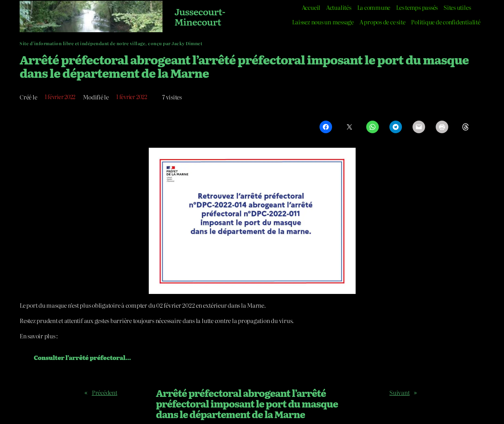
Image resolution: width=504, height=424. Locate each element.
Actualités (339, 7)
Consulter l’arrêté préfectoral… (82, 357)
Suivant (399, 392)
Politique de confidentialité (446, 22)
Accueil (311, 7)
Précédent (105, 392)
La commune (374, 7)
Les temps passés (417, 7)
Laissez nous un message (323, 22)
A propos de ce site (382, 22)
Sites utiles (457, 7)
